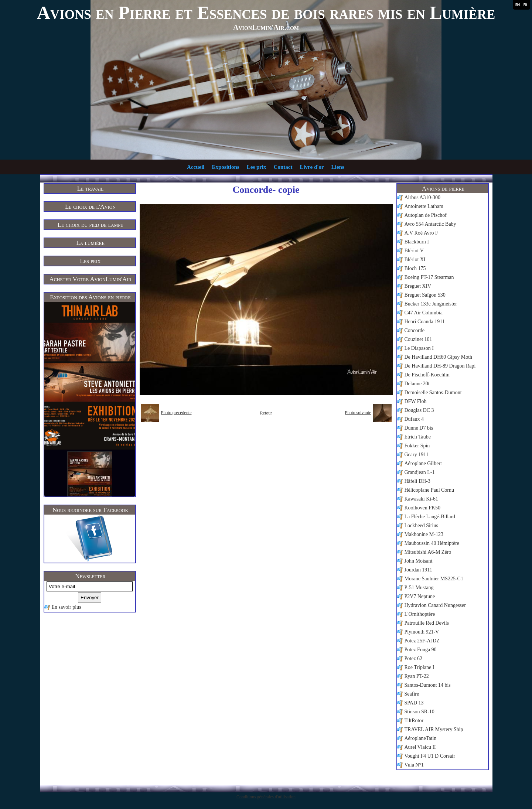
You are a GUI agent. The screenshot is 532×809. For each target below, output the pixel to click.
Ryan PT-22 (417, 676)
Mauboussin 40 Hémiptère (432, 543)
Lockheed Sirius (421, 525)
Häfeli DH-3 (417, 481)
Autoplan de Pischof (426, 215)
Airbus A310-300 (423, 197)
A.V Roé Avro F (421, 233)
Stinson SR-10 (420, 712)
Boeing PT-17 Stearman (429, 277)
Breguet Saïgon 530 (425, 295)
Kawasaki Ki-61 (421, 499)
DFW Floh (416, 401)
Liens (338, 167)
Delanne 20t (417, 384)
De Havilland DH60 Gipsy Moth (439, 357)
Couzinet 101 (418, 339)
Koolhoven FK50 (423, 508)
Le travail (91, 189)
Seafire (412, 694)
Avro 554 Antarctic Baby (430, 224)
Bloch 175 (415, 268)
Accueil (196, 167)
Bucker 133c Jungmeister (431, 304)
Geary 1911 (417, 455)
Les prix (257, 167)
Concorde (415, 330)
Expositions (225, 167)
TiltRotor (414, 721)
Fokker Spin (417, 446)
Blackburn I (417, 242)
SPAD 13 (414, 703)
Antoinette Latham (424, 206)
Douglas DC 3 (419, 410)
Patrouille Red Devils (427, 623)
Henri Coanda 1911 (425, 322)
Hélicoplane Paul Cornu (429, 490)
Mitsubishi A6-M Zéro (428, 552)
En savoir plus (66, 607)
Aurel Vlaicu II (420, 747)
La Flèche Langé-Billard (430, 517)
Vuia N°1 (414, 765)
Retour (266, 413)
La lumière (90, 243)
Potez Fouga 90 (421, 650)
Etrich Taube (418, 437)
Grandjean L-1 (420, 472)
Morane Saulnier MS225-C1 (434, 579)
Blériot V (414, 251)
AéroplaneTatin (421, 738)
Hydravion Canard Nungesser (435, 605)
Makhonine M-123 (424, 534)
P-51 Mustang (419, 588)
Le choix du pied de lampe (91, 225)
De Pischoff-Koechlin (427, 375)
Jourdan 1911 (418, 570)
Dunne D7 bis (419, 428)
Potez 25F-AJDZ (422, 641)
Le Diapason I (419, 348)
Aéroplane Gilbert (423, 463)
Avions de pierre (443, 189)
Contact (283, 167)
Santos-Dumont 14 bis (428, 685)
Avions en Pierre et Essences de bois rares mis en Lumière (266, 13)
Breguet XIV (418, 286)
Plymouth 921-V (422, 632)
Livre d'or (312, 167)
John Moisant (419, 561)
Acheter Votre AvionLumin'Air (91, 279)
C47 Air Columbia (424, 313)
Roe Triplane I (420, 667)
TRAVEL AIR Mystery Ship (434, 729)
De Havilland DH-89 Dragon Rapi (440, 366)
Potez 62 (414, 658)
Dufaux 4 (414, 419)
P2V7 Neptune (420, 596)
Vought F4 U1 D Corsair (430, 756)
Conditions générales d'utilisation (266, 797)
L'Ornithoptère (420, 614)
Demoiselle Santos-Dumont (433, 392)
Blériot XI (415, 260)
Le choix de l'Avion (90, 207)
